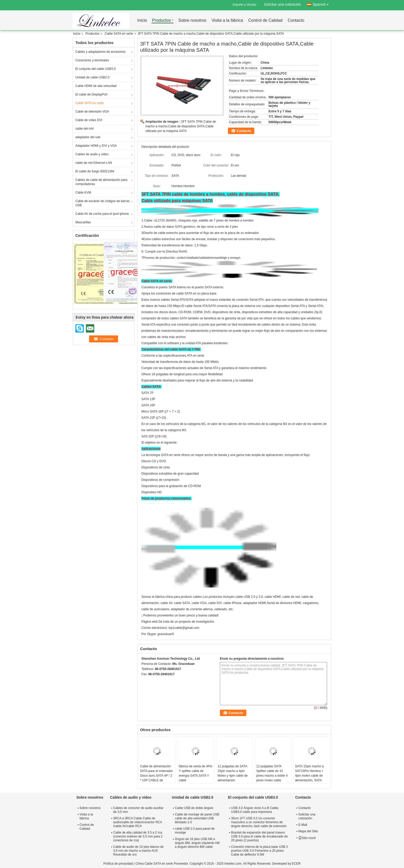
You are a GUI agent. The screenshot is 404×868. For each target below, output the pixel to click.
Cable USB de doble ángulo (194, 808)
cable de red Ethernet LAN (94, 163)
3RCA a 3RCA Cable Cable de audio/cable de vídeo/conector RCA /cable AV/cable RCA (138, 822)
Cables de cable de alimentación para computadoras (101, 182)
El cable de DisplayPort (91, 94)
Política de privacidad (118, 864)
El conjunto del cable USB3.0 (95, 69)
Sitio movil (307, 838)
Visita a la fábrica (227, 21)
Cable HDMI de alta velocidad (96, 86)
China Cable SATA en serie (154, 864)
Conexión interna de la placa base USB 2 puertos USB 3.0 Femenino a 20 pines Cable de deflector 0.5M (259, 851)
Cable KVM (83, 193)
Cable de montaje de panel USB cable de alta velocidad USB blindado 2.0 (197, 818)
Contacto (296, 21)
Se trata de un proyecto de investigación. (187, 622)
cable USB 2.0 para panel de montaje (195, 831)
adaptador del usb (88, 137)
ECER (296, 864)
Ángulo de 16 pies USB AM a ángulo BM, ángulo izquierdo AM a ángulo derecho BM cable (197, 843)
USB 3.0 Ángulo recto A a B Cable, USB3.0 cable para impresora (255, 810)
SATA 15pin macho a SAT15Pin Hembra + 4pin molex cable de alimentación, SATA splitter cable (309, 776)
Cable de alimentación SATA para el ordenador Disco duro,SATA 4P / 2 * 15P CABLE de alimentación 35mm (157, 776)
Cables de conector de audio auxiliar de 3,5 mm (138, 810)
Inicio (142, 21)
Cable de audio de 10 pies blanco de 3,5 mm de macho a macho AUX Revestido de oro (138, 851)
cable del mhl (85, 129)
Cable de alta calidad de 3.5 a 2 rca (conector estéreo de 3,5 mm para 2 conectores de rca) (138, 836)
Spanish (322, 3)
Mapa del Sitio (308, 831)
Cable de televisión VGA (92, 112)
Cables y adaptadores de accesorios (100, 52)
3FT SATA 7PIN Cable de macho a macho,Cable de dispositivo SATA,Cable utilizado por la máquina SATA (181, 126)
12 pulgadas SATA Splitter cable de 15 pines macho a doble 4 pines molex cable (272, 773)
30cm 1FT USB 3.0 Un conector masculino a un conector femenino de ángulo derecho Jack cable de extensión (259, 822)
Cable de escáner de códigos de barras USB (102, 203)
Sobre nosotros (192, 21)
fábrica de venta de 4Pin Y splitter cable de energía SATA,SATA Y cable (195, 773)
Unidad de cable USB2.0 (92, 77)
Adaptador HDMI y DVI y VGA (96, 146)
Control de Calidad (265, 21)
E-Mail (303, 825)
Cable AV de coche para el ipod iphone (102, 214)
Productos (161, 21)
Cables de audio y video (92, 154)
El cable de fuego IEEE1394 (95, 171)
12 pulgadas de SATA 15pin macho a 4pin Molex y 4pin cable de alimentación (233, 773)
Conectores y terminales (92, 60)
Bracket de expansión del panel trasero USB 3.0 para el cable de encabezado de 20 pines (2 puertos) (259, 836)
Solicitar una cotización (282, 4)
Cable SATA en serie (119, 34)
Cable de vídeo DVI (89, 120)
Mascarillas (83, 222)
